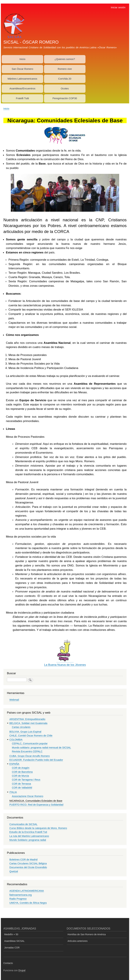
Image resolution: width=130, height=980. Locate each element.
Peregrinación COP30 (65, 98)
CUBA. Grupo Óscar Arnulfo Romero (30, 756)
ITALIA (13, 792)
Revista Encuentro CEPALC (27, 751)
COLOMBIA (16, 740)
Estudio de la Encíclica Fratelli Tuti (28, 832)
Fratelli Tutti (22, 98)
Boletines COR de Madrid (24, 860)
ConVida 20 (65, 79)
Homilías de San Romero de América (87, 934)
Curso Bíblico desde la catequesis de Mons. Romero (38, 828)
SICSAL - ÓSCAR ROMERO (31, 42)
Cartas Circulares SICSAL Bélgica (28, 863)
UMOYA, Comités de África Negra (28, 903)
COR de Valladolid (22, 788)
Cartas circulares (21, 727)
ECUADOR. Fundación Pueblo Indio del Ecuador (36, 760)
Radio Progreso (18, 899)
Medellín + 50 (11, 934)
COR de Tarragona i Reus (26, 780)
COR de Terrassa (21, 784)
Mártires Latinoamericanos (22, 79)
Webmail (14, 700)
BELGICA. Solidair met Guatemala (28, 723)
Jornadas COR (12, 948)
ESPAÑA (14, 764)
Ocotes (65, 89)
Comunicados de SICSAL (24, 824)
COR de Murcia (20, 776)
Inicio (22, 59)
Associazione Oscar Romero (28, 796)
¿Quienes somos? (65, 59)
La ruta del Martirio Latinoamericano (29, 836)
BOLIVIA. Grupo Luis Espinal (25, 732)
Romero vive (65, 69)
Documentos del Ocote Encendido (28, 867)
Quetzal (14, 871)
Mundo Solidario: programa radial (28, 840)
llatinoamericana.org (21, 895)
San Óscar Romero (22, 69)
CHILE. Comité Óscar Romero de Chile (31, 736)
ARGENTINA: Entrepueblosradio (27, 719)
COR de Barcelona (22, 772)
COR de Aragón (21, 768)
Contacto (8, 963)
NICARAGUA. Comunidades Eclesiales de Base (36, 801)
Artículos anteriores (78, 941)
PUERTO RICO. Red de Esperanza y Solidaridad (36, 805)
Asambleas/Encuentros (22, 89)
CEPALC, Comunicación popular (30, 743)
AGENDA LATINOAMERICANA (27, 891)
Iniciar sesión (118, 7)
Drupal (22, 970)
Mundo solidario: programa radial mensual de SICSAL (41, 748)
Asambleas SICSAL (14, 941)
